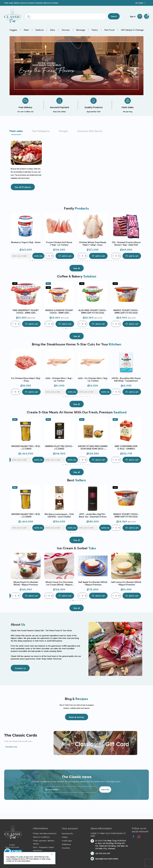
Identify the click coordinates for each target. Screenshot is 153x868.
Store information (101, 828)
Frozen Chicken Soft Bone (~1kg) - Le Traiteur (93, 243)
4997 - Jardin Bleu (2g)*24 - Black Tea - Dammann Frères (126, 515)
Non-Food (109, 30)
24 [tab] (85, 261)
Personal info (67, 833)
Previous (13, 236)
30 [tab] (99, 261)
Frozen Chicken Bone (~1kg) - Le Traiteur (26, 379)
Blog (134, 4)
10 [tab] (51, 261)
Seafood (39, 30)
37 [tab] (116, 261)
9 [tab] (49, 261)
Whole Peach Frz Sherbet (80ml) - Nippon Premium (59, 583)
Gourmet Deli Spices (90, 131)
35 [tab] (111, 261)
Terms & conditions (41, 837)
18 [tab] (71, 261)
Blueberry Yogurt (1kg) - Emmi (59, 242)
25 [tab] (87, 261)
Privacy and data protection (45, 833)
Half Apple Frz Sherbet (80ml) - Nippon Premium (126, 583)
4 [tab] (37, 261)
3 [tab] (35, 261)
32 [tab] (104, 261)
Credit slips (67, 841)
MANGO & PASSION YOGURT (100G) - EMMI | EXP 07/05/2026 (93, 312)
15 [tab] (63, 261)
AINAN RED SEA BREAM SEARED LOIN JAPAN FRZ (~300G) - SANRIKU (26, 447)
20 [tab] (75, 261)
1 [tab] (30, 261)
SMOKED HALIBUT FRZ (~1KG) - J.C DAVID (59, 447)
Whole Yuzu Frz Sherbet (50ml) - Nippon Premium (26, 583)
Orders (65, 837)
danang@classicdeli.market (107, 859)
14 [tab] (61, 261)
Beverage (81, 30)
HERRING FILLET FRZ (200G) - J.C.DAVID (93, 447)
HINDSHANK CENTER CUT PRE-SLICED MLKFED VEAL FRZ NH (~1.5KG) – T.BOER (26, 244)
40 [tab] (123, 261)
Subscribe (105, 789)
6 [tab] (42, 261)
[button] (23, 187)
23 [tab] (82, 261)
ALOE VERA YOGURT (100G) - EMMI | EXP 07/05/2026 (126, 311)
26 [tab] (90, 261)
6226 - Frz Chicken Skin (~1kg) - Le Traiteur (126, 379)
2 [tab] (32, 261)
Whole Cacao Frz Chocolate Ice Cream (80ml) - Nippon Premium (93, 583)
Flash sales (16, 131)
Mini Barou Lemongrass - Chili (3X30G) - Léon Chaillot (93, 515)
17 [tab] (68, 261)
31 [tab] (102, 261)
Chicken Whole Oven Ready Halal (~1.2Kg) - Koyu (126, 243)
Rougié (63, 131)
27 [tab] (92, 261)
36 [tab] (114, 261)
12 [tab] (56, 261)
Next (140, 236)
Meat (26, 30)
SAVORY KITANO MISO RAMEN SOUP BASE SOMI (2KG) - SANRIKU (126, 447)
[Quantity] (16, 256)
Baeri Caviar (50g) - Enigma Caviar (26, 515)
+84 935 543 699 (103, 853)
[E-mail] (55, 256)
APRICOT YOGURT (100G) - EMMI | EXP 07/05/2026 (26, 311)
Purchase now (11, 747)
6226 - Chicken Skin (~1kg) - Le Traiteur (93, 379)
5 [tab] (39, 261)
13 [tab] (59, 261)
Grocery (66, 30)
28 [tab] (94, 261)
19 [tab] (73, 261)
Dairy (53, 30)
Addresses (66, 844)
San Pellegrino (41, 131)
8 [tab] (47, 261)
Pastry (95, 30)
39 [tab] (121, 261)
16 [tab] (66, 261)
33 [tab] (106, 261)
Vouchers (66, 848)
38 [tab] (118, 261)
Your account (70, 828)
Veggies (13, 30)
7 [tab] (44, 261)
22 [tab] (80, 261)
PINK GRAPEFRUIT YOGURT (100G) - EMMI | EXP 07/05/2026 (59, 312)
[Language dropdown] (141, 3)
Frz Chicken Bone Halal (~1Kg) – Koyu (59, 379)
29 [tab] (97, 261)
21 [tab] (78, 261)
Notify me (72, 256)
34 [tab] (109, 261)
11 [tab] (54, 261)
